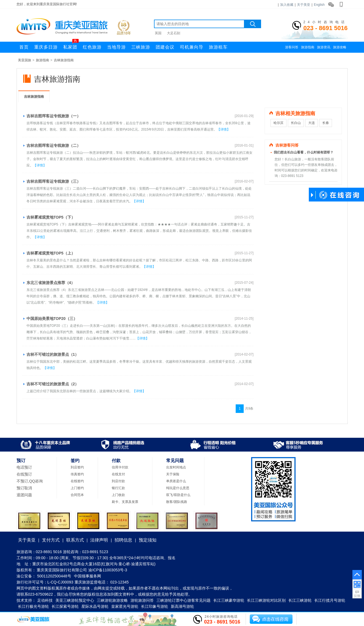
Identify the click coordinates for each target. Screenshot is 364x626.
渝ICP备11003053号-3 (108, 570)
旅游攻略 (340, 47)
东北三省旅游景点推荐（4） (51, 283)
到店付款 (118, 481)
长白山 (296, 123)
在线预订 (24, 474)
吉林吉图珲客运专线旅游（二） (54, 145)
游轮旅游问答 (142, 600)
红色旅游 (92, 47)
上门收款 (118, 495)
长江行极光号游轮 (33, 606)
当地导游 (116, 47)
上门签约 (77, 488)
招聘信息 (123, 540)
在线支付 (118, 474)
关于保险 (173, 474)
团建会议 (165, 47)
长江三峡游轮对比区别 (266, 600)
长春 (326, 123)
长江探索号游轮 (65, 606)
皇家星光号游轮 (125, 606)
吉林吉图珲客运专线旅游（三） (54, 181)
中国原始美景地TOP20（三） (52, 319)
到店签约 (77, 467)
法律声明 (99, 540)
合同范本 (77, 495)
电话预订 (24, 467)
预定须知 (148, 540)
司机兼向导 (192, 47)
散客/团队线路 (176, 502)
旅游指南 (308, 47)
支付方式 (51, 540)
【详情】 (224, 129)
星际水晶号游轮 (95, 606)
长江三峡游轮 (300, 600)
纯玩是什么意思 (178, 488)
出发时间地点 (176, 467)
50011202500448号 (54, 576)
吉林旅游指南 (64, 60)
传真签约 (77, 474)
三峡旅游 (141, 47)
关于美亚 (304, 5)
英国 (158, 33)
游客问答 (292, 47)
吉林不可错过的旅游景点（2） (53, 384)
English (319, 5)
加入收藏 (287, 5)
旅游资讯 (324, 47)
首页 (24, 47)
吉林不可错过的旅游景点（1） (53, 354)
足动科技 (45, 600)
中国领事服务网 (87, 576)
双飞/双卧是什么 (178, 495)
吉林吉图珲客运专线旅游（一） (54, 116)
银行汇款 (118, 488)
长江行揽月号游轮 (330, 600)
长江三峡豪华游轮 (229, 600)
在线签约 (77, 481)
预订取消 (24, 488)
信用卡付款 (120, 467)
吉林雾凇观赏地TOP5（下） (51, 217)
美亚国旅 (25, 60)
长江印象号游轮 (155, 606)
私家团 (71, 46)
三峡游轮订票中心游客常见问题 (184, 600)
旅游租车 (218, 47)
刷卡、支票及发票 (125, 502)
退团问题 (24, 495)
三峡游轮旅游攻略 (112, 600)
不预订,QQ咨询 (30, 481)
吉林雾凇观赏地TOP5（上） (51, 253)
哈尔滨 (278, 123)
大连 (312, 123)
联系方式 (75, 540)
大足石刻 (174, 33)
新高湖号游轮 (182, 606)
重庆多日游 (46, 47)
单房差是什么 (176, 481)
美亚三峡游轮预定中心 (75, 600)
